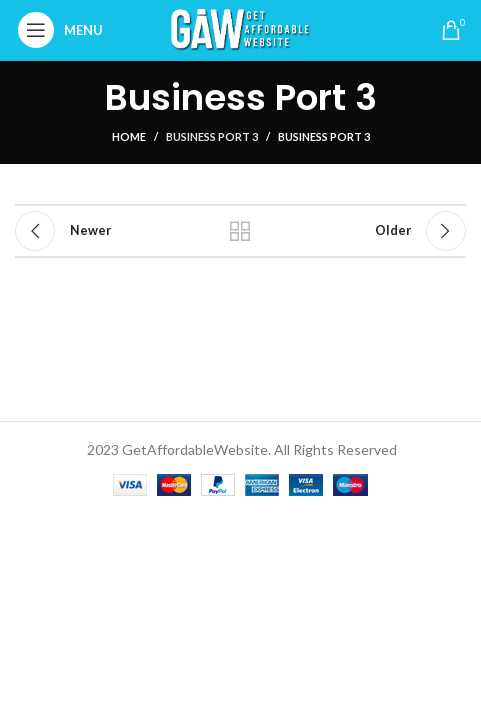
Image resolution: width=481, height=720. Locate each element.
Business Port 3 (212, 136)
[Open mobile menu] (65, 30)
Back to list (240, 231)
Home (129, 136)
